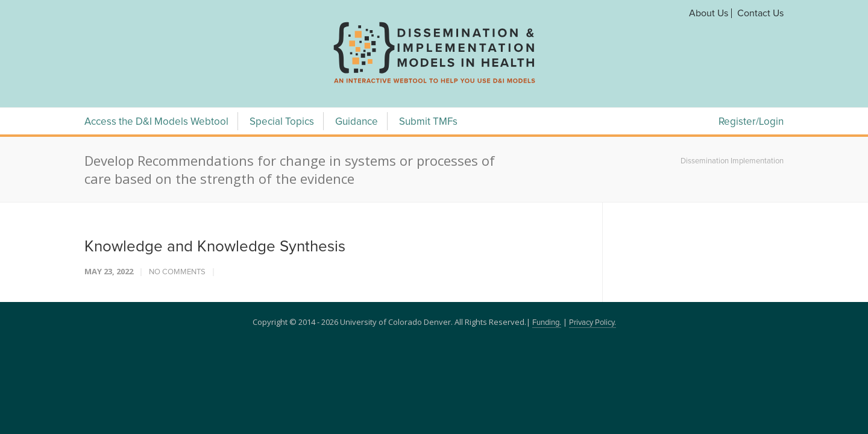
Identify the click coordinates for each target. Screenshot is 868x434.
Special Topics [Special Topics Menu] (282, 122)
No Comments (177, 272)
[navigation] (434, 83)
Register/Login (751, 122)
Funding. (547, 323)
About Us (709, 13)
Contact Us (760, 13)
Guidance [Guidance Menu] (357, 122)
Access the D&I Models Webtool (156, 122)
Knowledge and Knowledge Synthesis (215, 247)
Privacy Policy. (593, 323)
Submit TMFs (428, 122)
